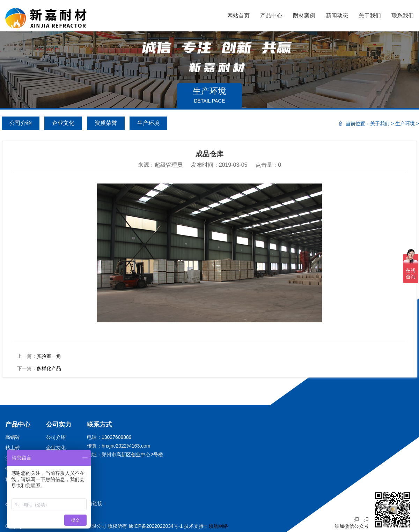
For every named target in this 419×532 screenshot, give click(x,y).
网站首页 (238, 16)
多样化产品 (49, 368)
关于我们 (370, 16)
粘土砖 (13, 448)
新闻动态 (337, 16)
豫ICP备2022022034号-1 (156, 526)
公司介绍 (21, 123)
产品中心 (271, 16)
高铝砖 (13, 437)
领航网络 (218, 526)
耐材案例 (304, 16)
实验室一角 (49, 356)
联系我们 (403, 16)
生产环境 (148, 123)
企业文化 (63, 123)
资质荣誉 (106, 123)
